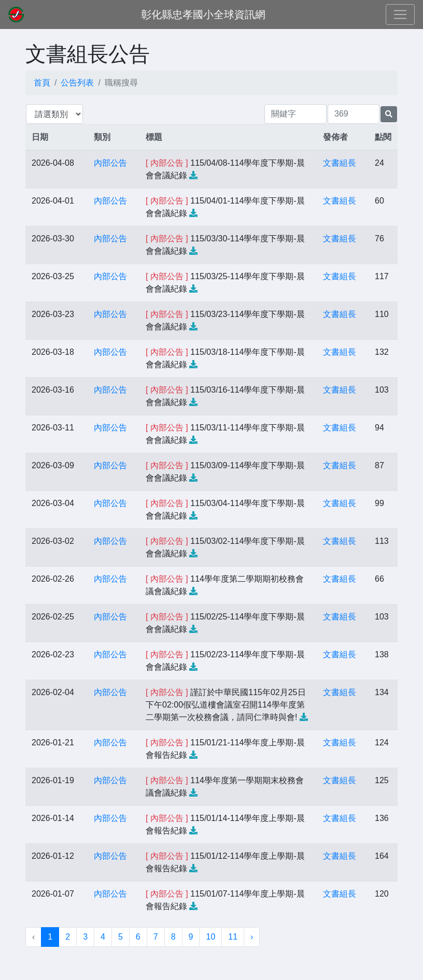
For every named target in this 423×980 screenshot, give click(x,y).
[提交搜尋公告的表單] (389, 114)
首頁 (42, 83)
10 (210, 937)
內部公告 (110, 163)
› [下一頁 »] (252, 937)
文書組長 (340, 163)
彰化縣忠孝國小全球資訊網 (203, 15)
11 (233, 937)
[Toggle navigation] (400, 15)
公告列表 (77, 83)
